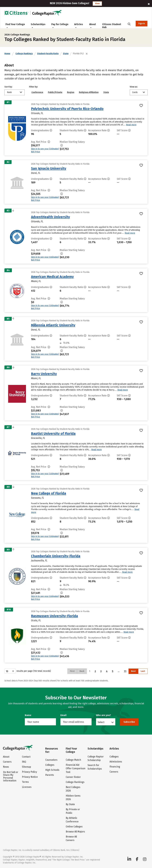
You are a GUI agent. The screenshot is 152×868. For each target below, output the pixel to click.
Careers (7, 762)
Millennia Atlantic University (53, 325)
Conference (37, 92)
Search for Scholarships (95, 767)
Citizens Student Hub (112, 26)
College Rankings (24, 54)
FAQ (24, 762)
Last (143, 671)
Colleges (50, 765)
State (66, 54)
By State (70, 804)
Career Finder (73, 777)
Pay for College (60, 26)
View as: (134, 87)
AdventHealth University (50, 217)
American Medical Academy (52, 277)
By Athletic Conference (72, 820)
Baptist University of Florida (53, 434)
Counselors (51, 760)
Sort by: (8, 87)
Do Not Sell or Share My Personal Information (11, 776)
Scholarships (38, 26)
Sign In (142, 24)
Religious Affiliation (89, 92)
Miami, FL (36, 281)
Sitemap (26, 767)
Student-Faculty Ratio (48, 54)
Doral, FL (36, 173)
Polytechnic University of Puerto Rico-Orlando (67, 109)
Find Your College (15, 26)
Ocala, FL (36, 620)
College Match (73, 760)
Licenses (27, 787)
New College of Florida (49, 493)
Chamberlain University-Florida (56, 556)
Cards (135, 92)
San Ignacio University (49, 168)
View (97, 3)
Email (63, 715)
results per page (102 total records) (28, 671)
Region (71, 92)
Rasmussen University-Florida (54, 616)
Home (7, 54)
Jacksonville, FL (39, 561)
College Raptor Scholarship (96, 758)
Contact (26, 757)
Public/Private (55, 92)
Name (28, 715)
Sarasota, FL (38, 498)
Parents (50, 775)
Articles (79, 26)
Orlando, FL (37, 113)
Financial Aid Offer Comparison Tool (76, 768)
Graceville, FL (38, 438)
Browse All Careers (71, 838)
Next (133, 671)
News (6, 767)
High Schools (52, 770)
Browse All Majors (75, 832)
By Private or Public (73, 811)
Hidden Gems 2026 (73, 797)
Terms (25, 782)
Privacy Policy (29, 772)
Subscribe (129, 722)
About (93, 26)
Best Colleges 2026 (73, 789)
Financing (115, 767)
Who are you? (103, 715)
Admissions (116, 762)
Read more (131, 125)
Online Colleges (74, 827)
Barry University (44, 374)
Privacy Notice (30, 777)
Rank (9, 92)
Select (101, 722)
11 (125, 671)
